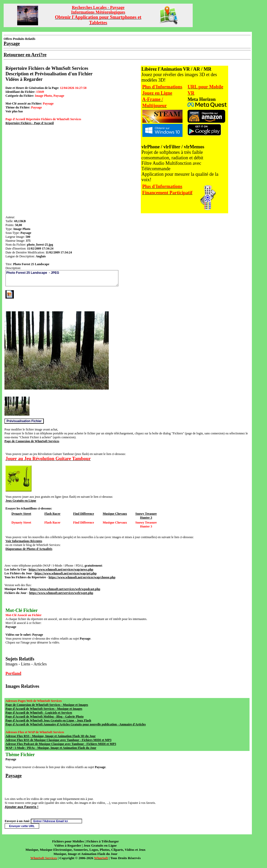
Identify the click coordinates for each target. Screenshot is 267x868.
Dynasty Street (21, 514)
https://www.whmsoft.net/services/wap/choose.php (82, 577)
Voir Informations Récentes (24, 541)
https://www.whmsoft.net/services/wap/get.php (66, 573)
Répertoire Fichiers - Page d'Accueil (30, 123)
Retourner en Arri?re (25, 55)
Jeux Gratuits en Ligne (21, 501)
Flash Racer (52, 514)
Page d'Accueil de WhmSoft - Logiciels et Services (39, 713)
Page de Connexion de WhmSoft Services (32, 441)
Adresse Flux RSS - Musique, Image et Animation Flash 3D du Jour (51, 736)
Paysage (14, 776)
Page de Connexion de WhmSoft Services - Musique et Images (47, 705)
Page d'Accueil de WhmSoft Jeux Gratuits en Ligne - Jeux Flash (48, 720)
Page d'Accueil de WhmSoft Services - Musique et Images (44, 709)
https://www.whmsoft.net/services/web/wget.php (61, 593)
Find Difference (83, 514)
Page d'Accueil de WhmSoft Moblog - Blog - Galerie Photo (44, 717)
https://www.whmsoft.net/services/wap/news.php (61, 569)
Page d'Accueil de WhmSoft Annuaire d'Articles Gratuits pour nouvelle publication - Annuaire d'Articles (76, 724)
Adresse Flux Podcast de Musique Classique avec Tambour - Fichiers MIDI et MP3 (61, 744)
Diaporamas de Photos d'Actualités (29, 549)
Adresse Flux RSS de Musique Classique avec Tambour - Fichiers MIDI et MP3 (58, 740)
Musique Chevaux (115, 514)
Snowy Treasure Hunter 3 (146, 516)
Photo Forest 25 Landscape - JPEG (62, 278)
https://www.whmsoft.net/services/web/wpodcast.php (65, 589)
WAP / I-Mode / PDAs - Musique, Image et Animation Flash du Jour (51, 748)
